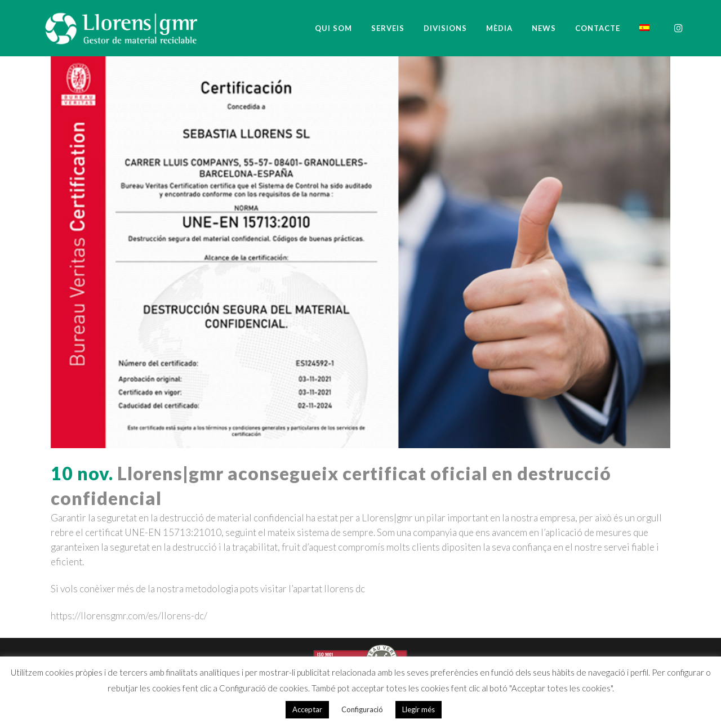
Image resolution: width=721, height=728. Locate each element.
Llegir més (419, 709)
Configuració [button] (362, 709)
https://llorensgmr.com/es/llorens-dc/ (129, 616)
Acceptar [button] (307, 709)
